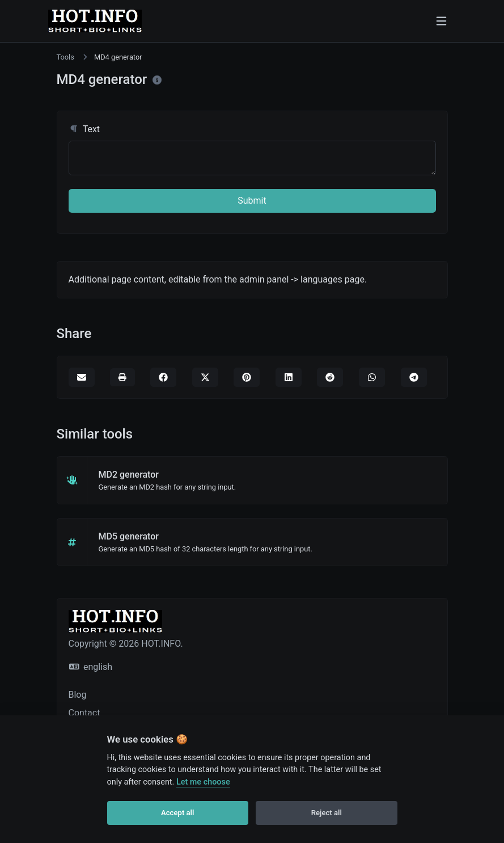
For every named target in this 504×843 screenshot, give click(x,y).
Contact (84, 713)
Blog (78, 695)
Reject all (327, 813)
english (91, 667)
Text (84, 129)
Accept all (177, 813)
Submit (252, 201)
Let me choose (203, 782)
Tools (65, 57)
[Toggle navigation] (441, 21)
